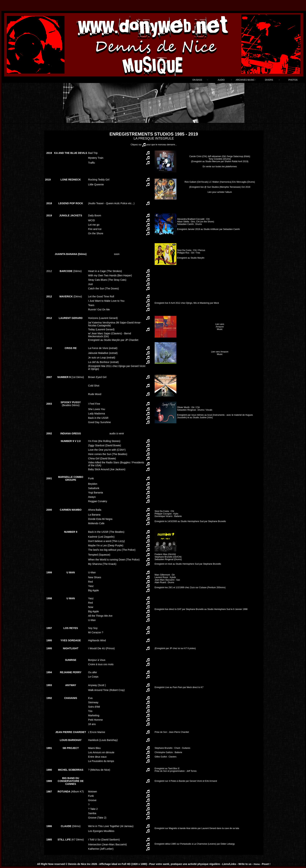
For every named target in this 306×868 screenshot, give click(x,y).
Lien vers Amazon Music (220, 327)
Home (257, 864)
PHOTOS (293, 80)
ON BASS (197, 80)
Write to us (245, 864)
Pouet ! (266, 864)
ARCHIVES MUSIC (245, 80)
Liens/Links (229, 864)
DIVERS (269, 80)
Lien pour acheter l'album (220, 187)
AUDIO (221, 80)
